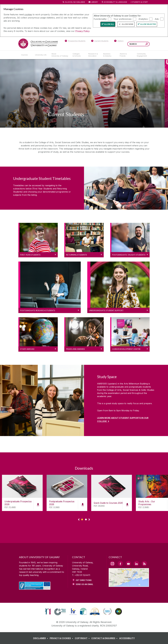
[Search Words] (138, 44)
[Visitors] (119, 41)
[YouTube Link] (128, 564)
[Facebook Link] (120, 564)
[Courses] (26, 55)
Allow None (128, 24)
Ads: (157, 19)
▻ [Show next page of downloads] (89, 520)
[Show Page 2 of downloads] (86, 519)
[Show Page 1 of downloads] (82, 519)
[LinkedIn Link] (136, 564)
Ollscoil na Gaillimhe (75, 2)
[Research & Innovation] (94, 55)
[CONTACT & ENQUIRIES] (105, 638)
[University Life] (41, 55)
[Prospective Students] (75, 41)
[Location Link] (129, 585)
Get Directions (84, 580)
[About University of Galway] (60, 55)
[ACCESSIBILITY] (127, 638)
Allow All (109, 24)
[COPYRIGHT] (83, 638)
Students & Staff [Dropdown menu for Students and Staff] (140, 2)
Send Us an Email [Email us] (84, 584)
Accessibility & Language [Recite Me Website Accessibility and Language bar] (114, 2)
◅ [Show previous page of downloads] (79, 520)
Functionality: (100, 19)
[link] (48, 611)
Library (95, 2)
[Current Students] (100, 41)
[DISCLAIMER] (41, 638)
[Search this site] (147, 44)
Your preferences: (123, 19)
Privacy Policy (82, 31)
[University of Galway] (38, 44)
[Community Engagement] (142, 55)
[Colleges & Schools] (78, 55)
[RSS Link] (144, 564)
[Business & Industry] (109, 55)
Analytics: (143, 19)
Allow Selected (148, 24)
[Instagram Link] (112, 564)
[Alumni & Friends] (126, 55)
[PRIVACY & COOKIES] (62, 638)
